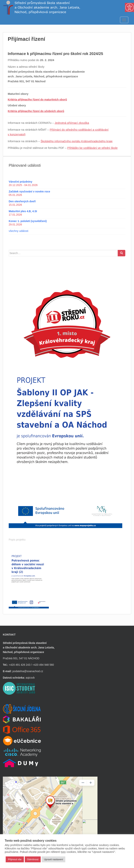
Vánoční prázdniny (20, 182)
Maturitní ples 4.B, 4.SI (23, 211)
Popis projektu (17, 540)
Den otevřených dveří (22, 201)
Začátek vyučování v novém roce (29, 191)
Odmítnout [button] (33, 859)
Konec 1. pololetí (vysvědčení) (28, 221)
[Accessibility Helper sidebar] (129, 7)
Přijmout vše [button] (15, 859)
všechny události (19, 231)
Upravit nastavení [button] (53, 859)
